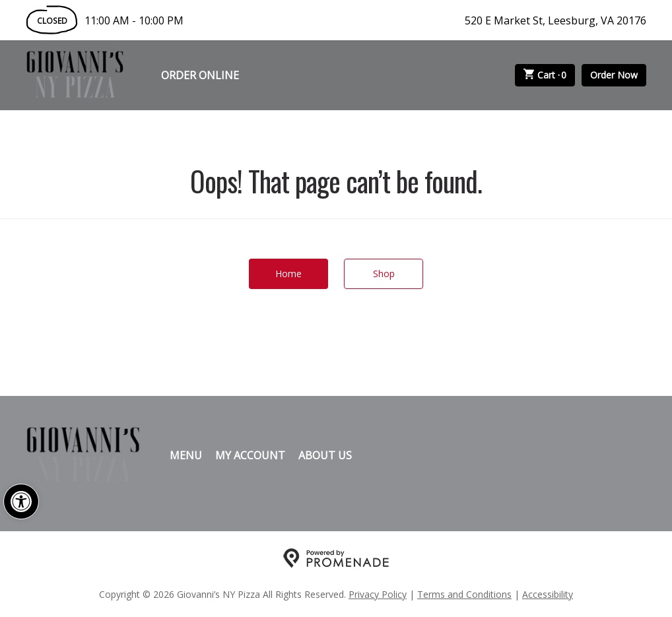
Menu (186, 455)
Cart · (545, 75)
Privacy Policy (378, 594)
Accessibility (548, 594)
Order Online (200, 75)
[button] (21, 502)
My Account (250, 455)
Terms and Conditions (464, 594)
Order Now (614, 75)
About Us (325, 455)
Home (288, 274)
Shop (384, 274)
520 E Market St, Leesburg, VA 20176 (555, 20)
